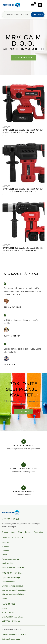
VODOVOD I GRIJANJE (11, 621)
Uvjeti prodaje (7, 563)
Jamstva (5, 542)
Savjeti (5, 598)
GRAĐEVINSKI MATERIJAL (13, 617)
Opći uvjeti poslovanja (11, 578)
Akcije (13, 532)
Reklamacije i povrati (10, 559)
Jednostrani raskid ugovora (13, 567)
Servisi (5, 555)
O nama (5, 532)
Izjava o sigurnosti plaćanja (13, 594)
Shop (20, 532)
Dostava (5, 551)
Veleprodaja (38, 532)
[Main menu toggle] (40, 5)
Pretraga (38, 14)
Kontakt (28, 532)
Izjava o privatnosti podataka (14, 590)
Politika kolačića (8, 582)
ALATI (4, 609)
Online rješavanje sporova (12, 586)
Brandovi (5, 546)
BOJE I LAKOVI (8, 613)
